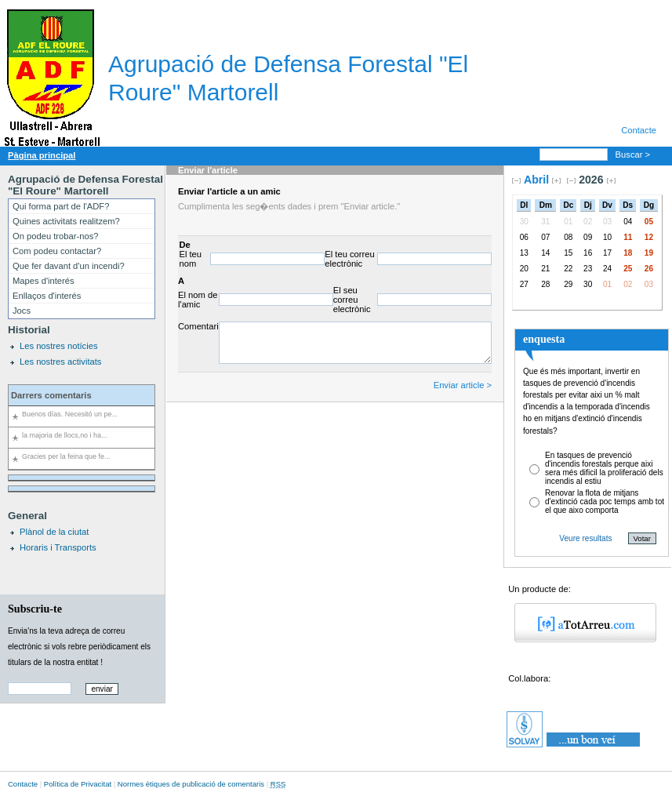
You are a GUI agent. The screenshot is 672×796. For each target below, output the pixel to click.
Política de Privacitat (78, 784)
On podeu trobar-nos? (55, 236)
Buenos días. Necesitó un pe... (70, 414)
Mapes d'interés (44, 281)
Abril (536, 180)
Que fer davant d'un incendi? (69, 266)
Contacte (639, 130)
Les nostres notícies (59, 346)
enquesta (544, 339)
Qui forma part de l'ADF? (61, 206)
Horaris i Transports (58, 547)
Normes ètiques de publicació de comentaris (191, 784)
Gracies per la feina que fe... (66, 456)
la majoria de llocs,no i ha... (65, 435)
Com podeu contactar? (57, 251)
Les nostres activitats (60, 362)
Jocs (22, 311)
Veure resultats (585, 538)
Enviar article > (463, 385)
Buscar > (634, 154)
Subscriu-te (35, 609)
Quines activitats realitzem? (66, 221)
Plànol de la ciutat (54, 532)
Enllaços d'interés (47, 296)
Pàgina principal (42, 155)
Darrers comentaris (51, 395)
